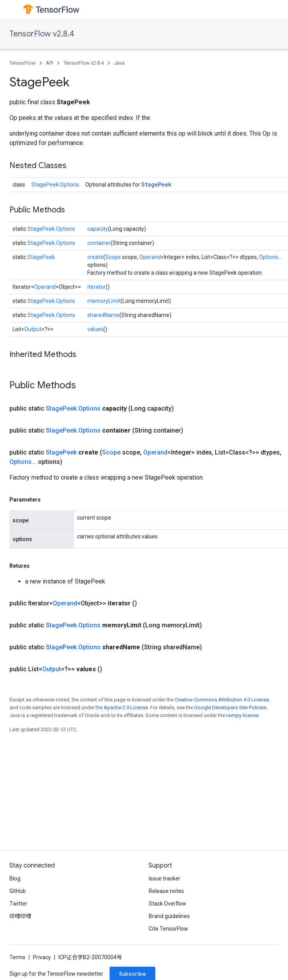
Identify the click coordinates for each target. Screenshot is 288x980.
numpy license (242, 715)
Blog (15, 879)
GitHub (18, 891)
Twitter (18, 904)
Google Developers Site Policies (230, 707)
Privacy (42, 957)
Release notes (166, 891)
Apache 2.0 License (126, 707)
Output (33, 329)
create (95, 257)
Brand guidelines (169, 916)
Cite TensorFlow (168, 929)
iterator (96, 287)
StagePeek (156, 184)
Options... (270, 257)
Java (119, 63)
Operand (150, 257)
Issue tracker (165, 879)
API (49, 63)
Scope (113, 257)
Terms (17, 957)
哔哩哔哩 (20, 916)
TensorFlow (22, 63)
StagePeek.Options (55, 185)
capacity (98, 229)
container (99, 243)
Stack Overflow (167, 904)
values (95, 329)
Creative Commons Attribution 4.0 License (222, 700)
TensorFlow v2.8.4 (42, 34)
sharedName (103, 315)
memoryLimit (104, 301)
